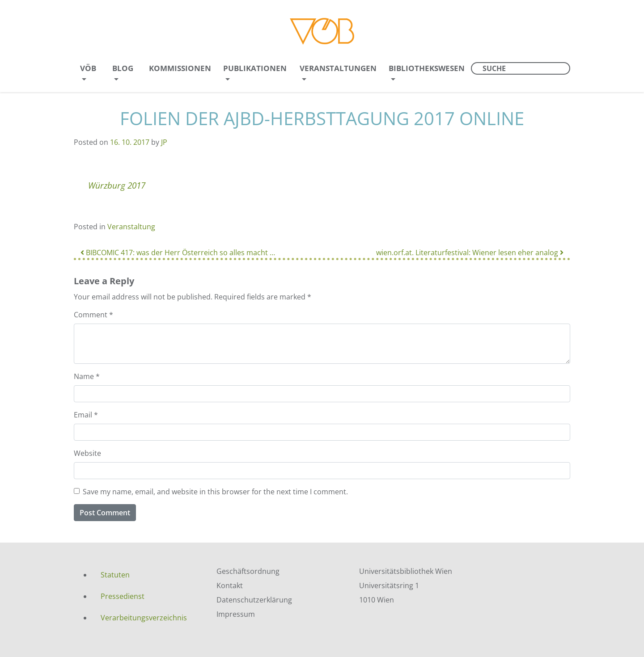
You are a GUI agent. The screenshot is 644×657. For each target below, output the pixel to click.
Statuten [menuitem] (115, 575)
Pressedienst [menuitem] (123, 596)
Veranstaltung (131, 227)
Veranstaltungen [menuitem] (338, 68)
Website (87, 453)
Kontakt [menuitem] (230, 585)
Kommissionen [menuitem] (180, 68)
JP (164, 142)
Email (86, 415)
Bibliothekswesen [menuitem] (427, 68)
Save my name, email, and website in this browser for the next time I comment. (215, 492)
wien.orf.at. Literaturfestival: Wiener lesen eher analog (470, 253)
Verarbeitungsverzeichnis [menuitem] (144, 618)
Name (87, 376)
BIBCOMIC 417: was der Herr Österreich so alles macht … (178, 253)
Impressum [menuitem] (236, 614)
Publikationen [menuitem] (255, 68)
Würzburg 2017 (117, 185)
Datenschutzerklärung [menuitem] (254, 600)
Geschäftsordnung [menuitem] (248, 571)
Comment (93, 315)
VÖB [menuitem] (88, 68)
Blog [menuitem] (123, 68)
